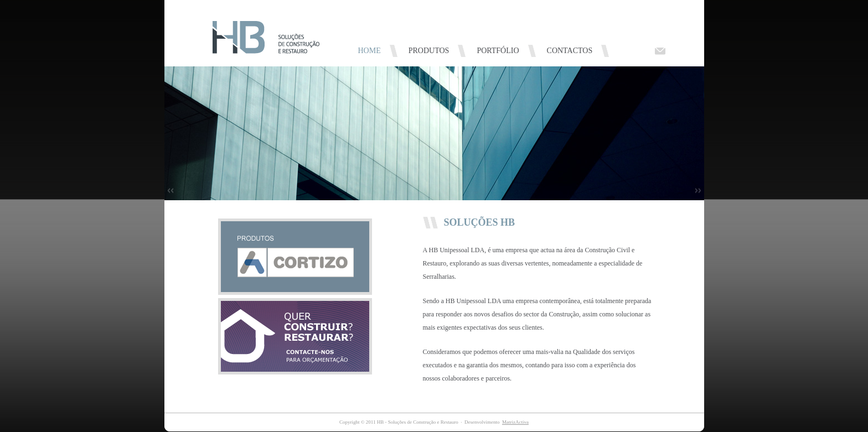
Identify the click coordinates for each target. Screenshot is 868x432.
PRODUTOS (429, 51)
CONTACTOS (570, 51)
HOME (370, 51)
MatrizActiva (515, 422)
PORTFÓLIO (498, 51)
